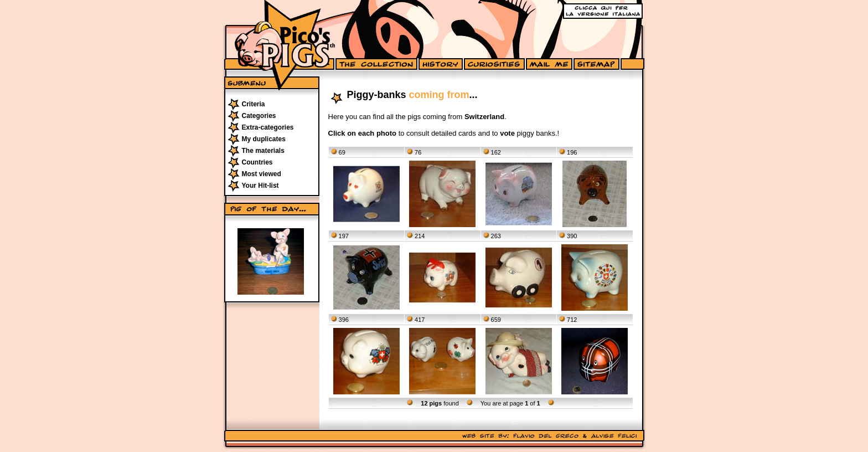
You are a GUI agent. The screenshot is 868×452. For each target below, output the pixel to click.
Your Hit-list (260, 186)
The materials (263, 151)
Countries (257, 162)
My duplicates (264, 139)
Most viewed (262, 174)
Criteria (254, 104)
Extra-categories (268, 127)
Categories (259, 116)
